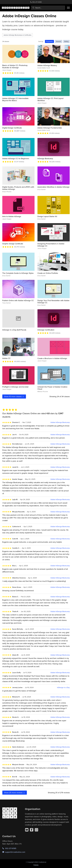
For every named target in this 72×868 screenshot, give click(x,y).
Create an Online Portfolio (48, 273)
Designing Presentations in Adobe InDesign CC (51, 245)
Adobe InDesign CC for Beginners (16, 158)
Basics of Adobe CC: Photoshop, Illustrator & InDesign (15, 66)
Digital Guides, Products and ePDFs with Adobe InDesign (18, 188)
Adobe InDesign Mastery (47, 65)
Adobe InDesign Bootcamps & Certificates (18, 35)
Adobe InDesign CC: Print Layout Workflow (50, 99)
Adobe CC (6, 358)
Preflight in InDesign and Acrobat (15, 387)
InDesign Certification (46, 330)
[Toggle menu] (68, 8)
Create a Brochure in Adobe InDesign (52, 358)
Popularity (49, 41)
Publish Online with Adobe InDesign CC (18, 300)
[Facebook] (32, 830)
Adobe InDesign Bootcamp (60, 422)
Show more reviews (15, 793)
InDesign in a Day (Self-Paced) (14, 330)
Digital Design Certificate (12, 128)
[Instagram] (36, 830)
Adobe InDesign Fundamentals (50, 128)
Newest (59, 41)
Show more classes (14, 396)
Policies (36, 865)
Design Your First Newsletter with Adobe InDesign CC (53, 302)
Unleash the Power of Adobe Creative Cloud (52, 388)
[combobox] (48, 8)
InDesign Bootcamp (45, 158)
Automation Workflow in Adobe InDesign (53, 187)
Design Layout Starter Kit (47, 216)
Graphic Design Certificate (13, 244)
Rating (66, 41)
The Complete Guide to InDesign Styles (18, 273)
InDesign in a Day (63, 687)
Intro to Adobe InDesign (12, 216)
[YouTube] (27, 830)
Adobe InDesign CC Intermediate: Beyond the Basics (16, 99)
